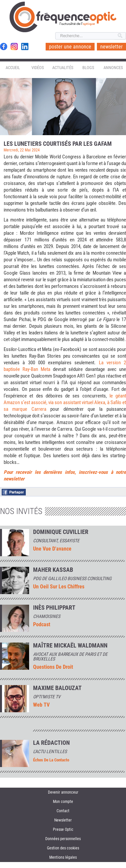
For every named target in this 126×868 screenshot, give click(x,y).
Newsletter (63, 820)
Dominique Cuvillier (61, 532)
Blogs (88, 68)
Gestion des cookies (63, 848)
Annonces (113, 68)
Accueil (13, 68)
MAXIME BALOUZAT (57, 688)
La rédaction (51, 743)
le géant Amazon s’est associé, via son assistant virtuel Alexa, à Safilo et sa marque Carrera (65, 402)
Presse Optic (63, 829)
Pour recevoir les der (27, 472)
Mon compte (63, 802)
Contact (63, 811)
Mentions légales (63, 857)
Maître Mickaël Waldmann (70, 646)
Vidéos (38, 68)
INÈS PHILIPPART (54, 608)
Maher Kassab (53, 570)
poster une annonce (70, 47)
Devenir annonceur (63, 792)
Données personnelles (63, 839)
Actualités (63, 68)
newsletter (111, 47)
